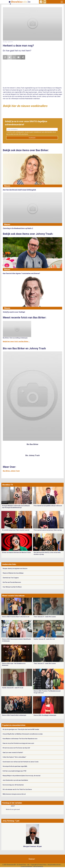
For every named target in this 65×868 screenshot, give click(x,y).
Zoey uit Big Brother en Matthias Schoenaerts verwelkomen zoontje (23, 734)
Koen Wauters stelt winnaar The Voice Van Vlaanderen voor (20, 739)
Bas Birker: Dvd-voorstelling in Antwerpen (15, 338)
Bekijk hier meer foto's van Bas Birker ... (16, 341)
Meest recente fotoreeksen (13, 596)
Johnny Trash (15, 471)
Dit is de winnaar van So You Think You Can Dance (17, 789)
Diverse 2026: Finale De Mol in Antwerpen (14, 715)
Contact (32, 859)
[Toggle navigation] (62, 2)
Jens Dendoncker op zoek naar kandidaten (15, 780)
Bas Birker (6, 471)
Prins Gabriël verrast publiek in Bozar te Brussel (48, 506)
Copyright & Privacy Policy (39, 865)
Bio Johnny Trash (33, 455)
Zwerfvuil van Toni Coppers (11, 578)
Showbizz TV (8, 485)
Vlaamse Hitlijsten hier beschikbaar (13, 573)
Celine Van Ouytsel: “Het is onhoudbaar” (14, 757)
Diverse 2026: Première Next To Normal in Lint (16, 617)
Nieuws (7, 186)
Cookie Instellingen (26, 866)
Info (28, 865)
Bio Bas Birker (33, 444)
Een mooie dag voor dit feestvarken (13, 785)
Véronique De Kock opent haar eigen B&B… (15, 766)
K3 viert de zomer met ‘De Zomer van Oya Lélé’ (16, 748)
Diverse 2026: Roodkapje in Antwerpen (45, 715)
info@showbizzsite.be (54, 865)
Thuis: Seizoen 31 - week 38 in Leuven (45, 663)
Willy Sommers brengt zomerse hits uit (14, 794)
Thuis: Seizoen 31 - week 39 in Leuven (45, 617)
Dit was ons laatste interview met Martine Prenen (16, 552)
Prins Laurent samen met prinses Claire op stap (48, 530)
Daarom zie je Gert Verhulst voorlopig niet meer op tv (18, 743)
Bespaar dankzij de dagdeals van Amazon (15, 568)
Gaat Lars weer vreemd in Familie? (13, 753)
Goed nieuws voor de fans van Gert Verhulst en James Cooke (21, 762)
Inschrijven (32, 138)
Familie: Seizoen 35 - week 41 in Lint (13, 688)
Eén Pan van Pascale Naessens (12, 582)
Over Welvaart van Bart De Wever (12, 587)
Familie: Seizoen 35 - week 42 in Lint (44, 639)
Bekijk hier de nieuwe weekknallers (25, 106)
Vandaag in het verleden (12, 803)
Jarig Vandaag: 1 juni (11, 821)
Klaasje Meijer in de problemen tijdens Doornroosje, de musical (22, 776)
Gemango (40, 866)
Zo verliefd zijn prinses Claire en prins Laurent (16, 530)
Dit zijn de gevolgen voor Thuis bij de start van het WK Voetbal (21, 729)
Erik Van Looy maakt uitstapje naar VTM (14, 771)
